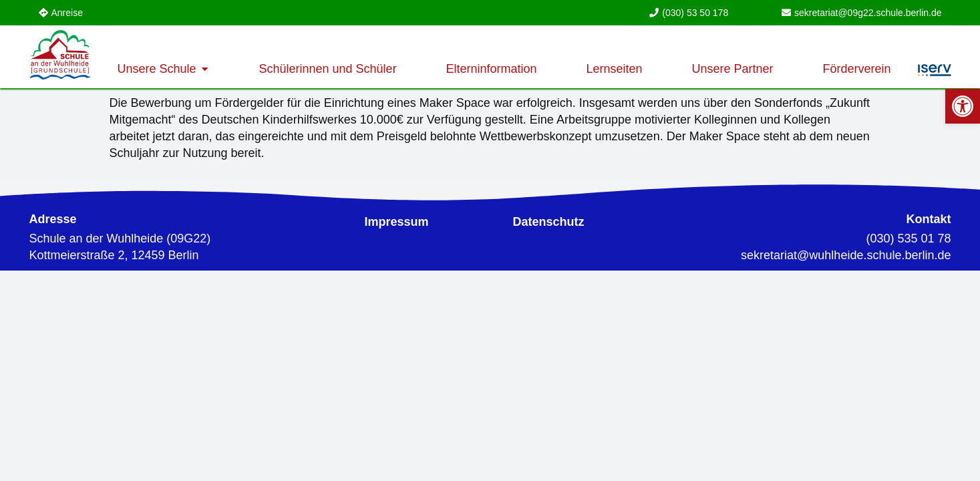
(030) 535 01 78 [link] (908, 238)
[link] (963, 106)
